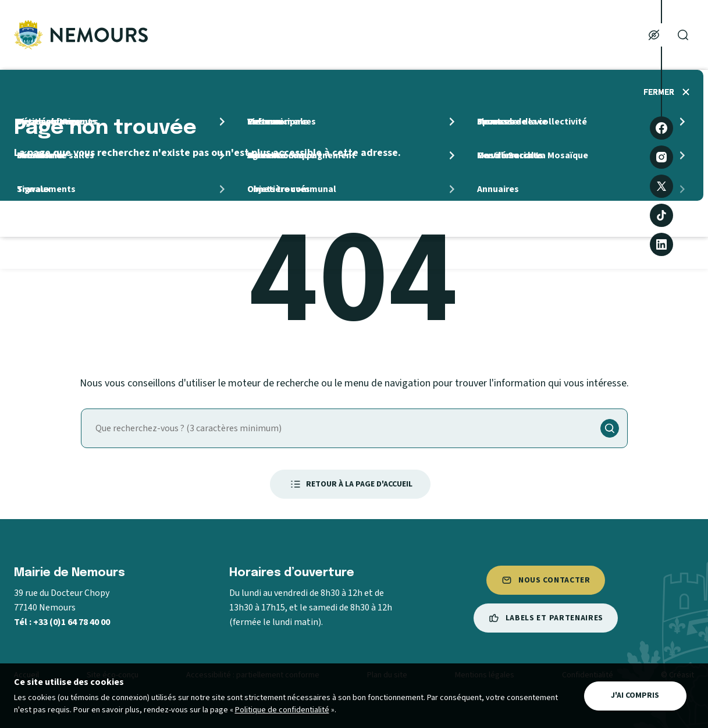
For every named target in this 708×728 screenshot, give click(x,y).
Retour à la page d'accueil (350, 484)
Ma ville (267, 35)
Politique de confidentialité (282, 710)
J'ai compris (635, 695)
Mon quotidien (369, 35)
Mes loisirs (578, 35)
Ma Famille (479, 35)
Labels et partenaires (546, 618)
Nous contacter (546, 580)
